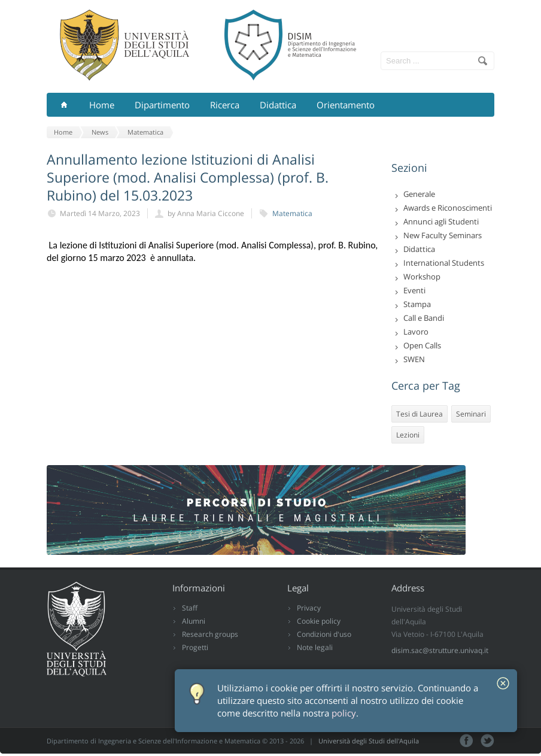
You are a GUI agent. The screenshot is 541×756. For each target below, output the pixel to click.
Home (102, 105)
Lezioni (408, 435)
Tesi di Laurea (420, 414)
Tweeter (487, 741)
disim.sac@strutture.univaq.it (440, 650)
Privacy (309, 608)
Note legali (315, 647)
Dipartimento (162, 105)
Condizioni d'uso (324, 634)
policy (344, 713)
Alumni (194, 621)
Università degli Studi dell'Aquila (369, 741)
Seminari (471, 414)
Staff (190, 608)
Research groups (210, 634)
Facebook (466, 741)
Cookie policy (319, 621)
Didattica (278, 105)
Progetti (195, 647)
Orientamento (346, 105)
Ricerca (225, 105)
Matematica (292, 213)
